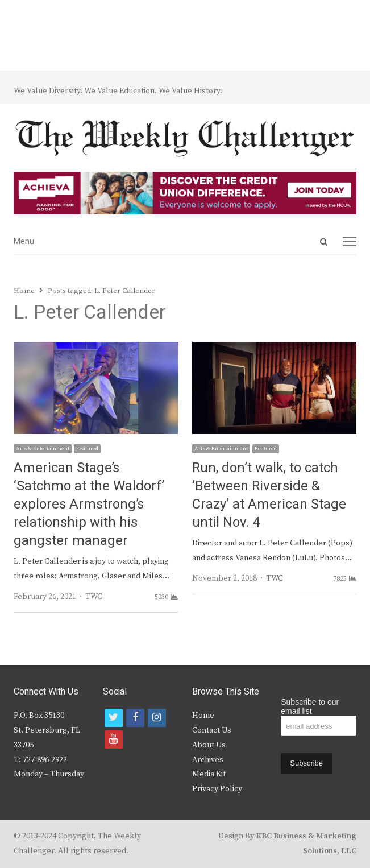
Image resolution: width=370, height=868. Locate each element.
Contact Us (212, 730)
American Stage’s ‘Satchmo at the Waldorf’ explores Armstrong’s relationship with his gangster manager (89, 504)
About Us (209, 745)
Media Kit (209, 774)
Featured (87, 449)
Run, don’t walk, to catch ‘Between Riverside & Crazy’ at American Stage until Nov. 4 (269, 495)
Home (203, 716)
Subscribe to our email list (310, 706)
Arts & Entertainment (43, 449)
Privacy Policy (217, 789)
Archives (208, 760)
